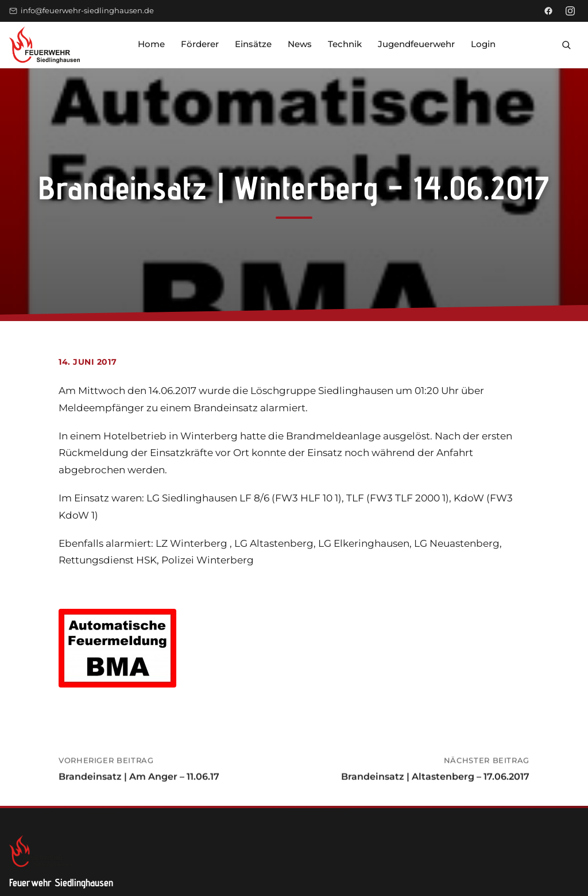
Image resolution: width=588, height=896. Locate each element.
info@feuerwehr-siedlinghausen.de (82, 11)
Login (483, 44)
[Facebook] (548, 11)
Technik (345, 44)
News (300, 44)
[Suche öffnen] (566, 45)
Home (151, 44)
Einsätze (253, 44)
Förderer (200, 44)
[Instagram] (570, 11)
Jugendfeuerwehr (416, 44)
